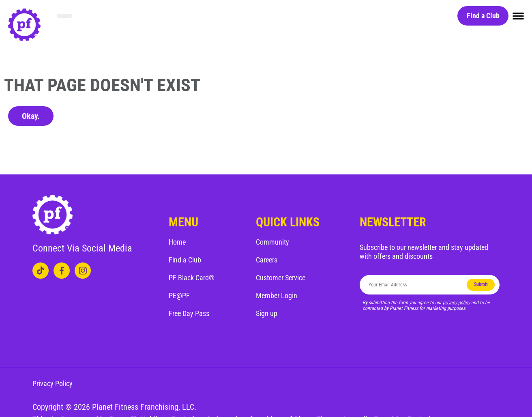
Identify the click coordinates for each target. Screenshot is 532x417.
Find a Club (483, 16)
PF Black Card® (192, 278)
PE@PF (179, 296)
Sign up (267, 313)
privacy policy (456, 303)
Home (177, 242)
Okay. (31, 116)
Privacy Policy (53, 384)
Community (272, 242)
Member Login (277, 296)
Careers (267, 260)
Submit (481, 284)
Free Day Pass (189, 313)
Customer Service (281, 278)
